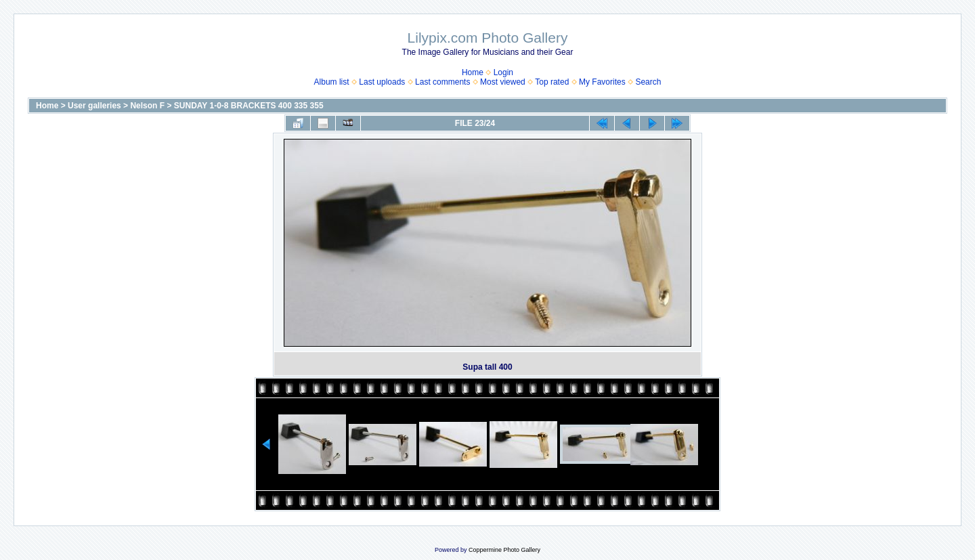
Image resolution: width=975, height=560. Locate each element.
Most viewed (503, 82)
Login (503, 72)
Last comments (442, 82)
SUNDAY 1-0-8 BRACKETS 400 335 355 (249, 106)
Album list (332, 82)
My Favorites (602, 82)
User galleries (94, 106)
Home (473, 72)
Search (648, 82)
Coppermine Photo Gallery (504, 550)
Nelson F (147, 106)
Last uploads (382, 82)
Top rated (552, 82)
